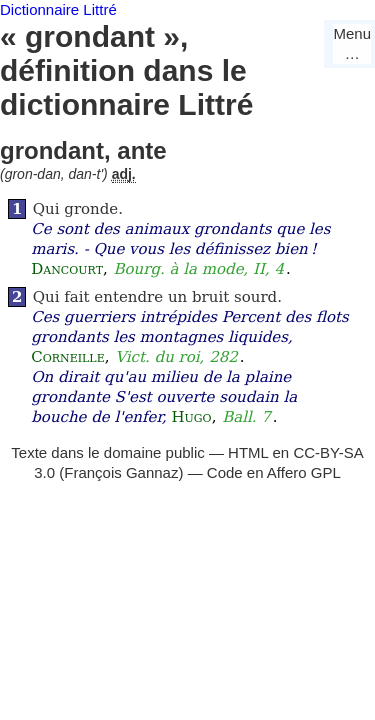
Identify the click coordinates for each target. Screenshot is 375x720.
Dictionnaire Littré (58, 9)
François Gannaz (121, 472)
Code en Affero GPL (274, 472)
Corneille (67, 357)
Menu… (352, 43)
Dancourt (67, 269)
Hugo (191, 417)
